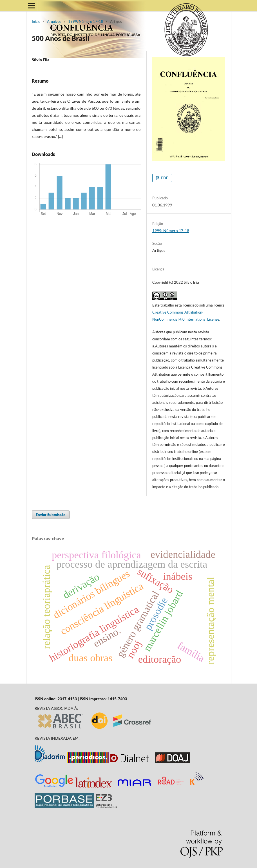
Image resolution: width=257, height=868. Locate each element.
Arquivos (54, 21)
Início (36, 21)
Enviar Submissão (51, 515)
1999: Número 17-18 (86, 21)
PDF (164, 178)
